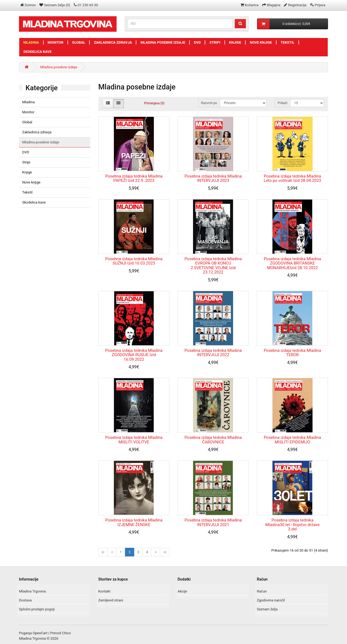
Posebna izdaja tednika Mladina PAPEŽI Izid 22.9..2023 (134, 178)
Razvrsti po (209, 103)
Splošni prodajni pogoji (37, 609)
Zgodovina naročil (271, 600)
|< (103, 552)
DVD (197, 42)
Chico (66, 633)
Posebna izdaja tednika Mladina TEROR (292, 353)
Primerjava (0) (154, 103)
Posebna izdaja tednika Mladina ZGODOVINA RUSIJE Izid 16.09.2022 (134, 355)
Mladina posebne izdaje (163, 42)
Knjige (235, 42)
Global (79, 42)
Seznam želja (267, 609)
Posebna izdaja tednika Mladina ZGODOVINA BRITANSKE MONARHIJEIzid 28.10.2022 (292, 263)
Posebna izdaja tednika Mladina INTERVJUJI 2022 (213, 353)
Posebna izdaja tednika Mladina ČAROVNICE (213, 440)
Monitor (56, 42)
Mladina (31, 42)
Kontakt (105, 591)
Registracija (297, 5)
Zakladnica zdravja (113, 42)
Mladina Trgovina (32, 591)
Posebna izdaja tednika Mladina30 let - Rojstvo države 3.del (293, 525)
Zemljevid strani (111, 600)
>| (165, 552)
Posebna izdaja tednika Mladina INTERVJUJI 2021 (213, 522)
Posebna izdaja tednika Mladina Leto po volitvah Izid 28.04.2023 (293, 178)
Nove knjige (261, 42)
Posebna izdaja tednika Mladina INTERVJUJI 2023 (213, 178)
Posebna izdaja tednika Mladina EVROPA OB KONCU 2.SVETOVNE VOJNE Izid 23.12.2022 (213, 266)
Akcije (182, 591)
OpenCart (40, 633)
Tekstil (287, 42)
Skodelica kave (37, 52)
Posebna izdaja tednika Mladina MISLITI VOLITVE (134, 440)
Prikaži (282, 103)
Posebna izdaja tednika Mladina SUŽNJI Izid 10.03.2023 (134, 261)
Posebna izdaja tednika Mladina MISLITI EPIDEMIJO (292, 440)
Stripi (215, 42)
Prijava (320, 5)
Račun (262, 591)
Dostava (25, 600)
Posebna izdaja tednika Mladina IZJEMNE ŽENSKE (134, 522)
